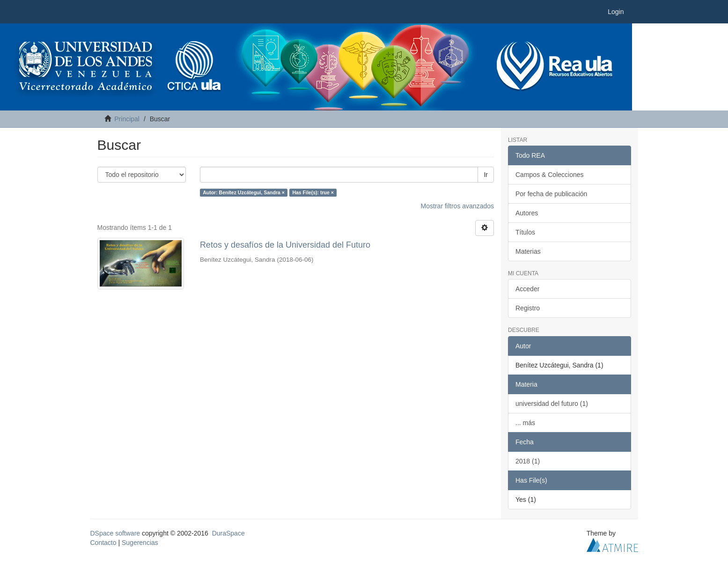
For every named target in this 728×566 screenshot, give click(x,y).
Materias (528, 251)
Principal (127, 119)
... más (525, 423)
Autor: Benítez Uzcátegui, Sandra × (244, 192)
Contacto (103, 543)
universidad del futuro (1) (552, 404)
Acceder (527, 289)
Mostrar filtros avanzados (457, 206)
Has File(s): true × (313, 192)
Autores (527, 213)
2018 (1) (528, 461)
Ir (486, 175)
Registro (528, 308)
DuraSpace (228, 533)
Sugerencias (140, 543)
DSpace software (115, 533)
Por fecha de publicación (551, 194)
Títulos (525, 232)
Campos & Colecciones (550, 175)
